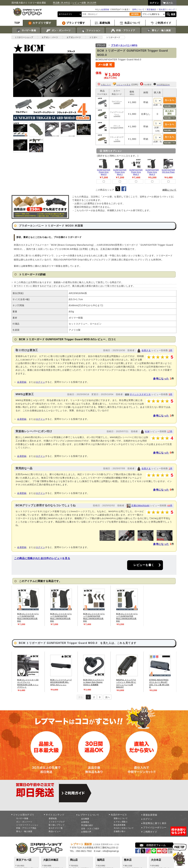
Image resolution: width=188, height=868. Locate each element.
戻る (81, 697)
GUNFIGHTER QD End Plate (168, 171)
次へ (107, 697)
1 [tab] (88, 697)
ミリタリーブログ (57, 822)
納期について (169, 190)
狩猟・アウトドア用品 (26, 828)
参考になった (161, 379)
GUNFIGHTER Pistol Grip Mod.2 (136, 172)
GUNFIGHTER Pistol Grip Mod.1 (120, 172)
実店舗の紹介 (87, 825)
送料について (138, 9)
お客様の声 (86, 832)
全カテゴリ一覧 (56, 828)
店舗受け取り (120, 831)
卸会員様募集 (120, 825)
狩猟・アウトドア (123, 31)
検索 (173, 14)
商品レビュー (55, 831)
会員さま (146, 350)
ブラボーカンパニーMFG (124, 45)
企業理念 (85, 822)
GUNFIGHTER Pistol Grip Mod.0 (104, 172)
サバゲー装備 (26, 31)
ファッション (91, 31)
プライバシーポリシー (155, 827)
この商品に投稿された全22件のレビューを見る (42, 558)
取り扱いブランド (57, 825)
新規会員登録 (150, 815)
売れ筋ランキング (167, 9)
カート (170, 3)
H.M (147, 431)
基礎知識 (53, 818)
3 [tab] (100, 697)
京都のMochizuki (140, 505)
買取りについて (121, 818)
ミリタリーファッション (27, 825)
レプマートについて (89, 815)
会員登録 (105, 9)
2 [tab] (94, 697)
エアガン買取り (121, 822)
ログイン (41, 382)
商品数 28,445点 (62, 3)
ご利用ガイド (150, 832)
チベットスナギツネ (140, 394)
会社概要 (85, 819)
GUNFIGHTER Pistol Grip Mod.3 (152, 172)
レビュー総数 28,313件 (84, 3)
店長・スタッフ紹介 (90, 829)
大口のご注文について (124, 828)
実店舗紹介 (152, 9)
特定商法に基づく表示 (155, 823)
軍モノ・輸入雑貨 (159, 31)
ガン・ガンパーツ (58, 31)
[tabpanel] (28, 606)
